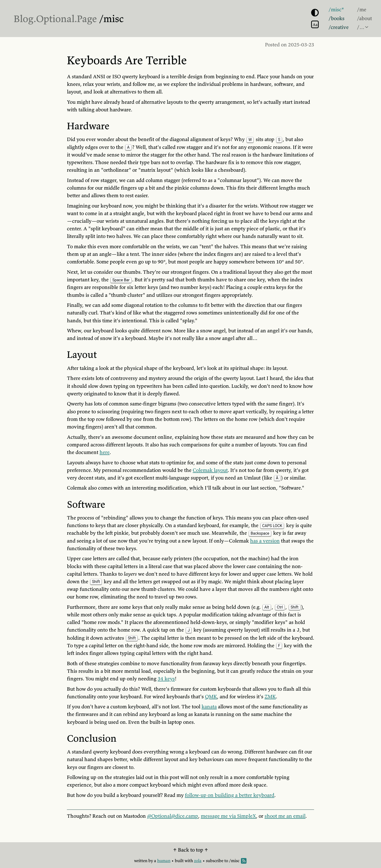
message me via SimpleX (228, 816)
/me (362, 10)
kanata (209, 707)
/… (361, 27)
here (105, 452)
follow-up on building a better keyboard (230, 795)
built (179, 861)
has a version (265, 541)
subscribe (215, 861)
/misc (111, 19)
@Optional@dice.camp (173, 816)
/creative (339, 27)
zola (198, 861)
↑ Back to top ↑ (191, 850)
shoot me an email (285, 816)
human (164, 861)
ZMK (270, 697)
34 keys (166, 679)
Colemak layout (210, 470)
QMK (211, 697)
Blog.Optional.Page (55, 19)
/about (364, 18)
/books (337, 18)
